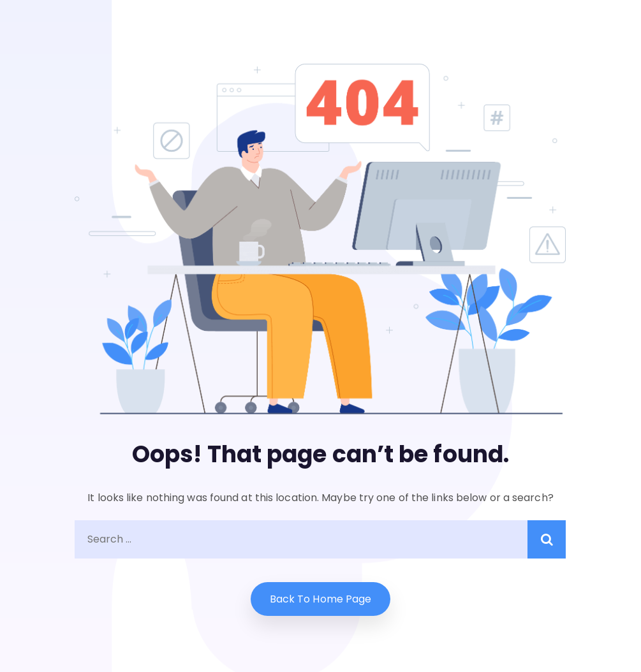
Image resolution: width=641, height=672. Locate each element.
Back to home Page (321, 599)
